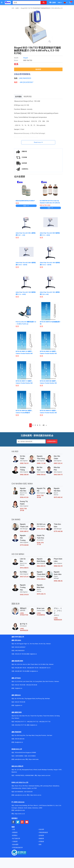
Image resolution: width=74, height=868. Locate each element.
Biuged (26, 58)
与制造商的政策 (43, 833)
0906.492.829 (41, 529)
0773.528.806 (24, 545)
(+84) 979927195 (24, 614)
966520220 (27, 78)
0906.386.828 (58, 581)
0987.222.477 (58, 464)
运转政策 (41, 836)
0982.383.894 (24, 475)
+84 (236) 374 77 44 (20, 725)
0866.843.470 (41, 566)
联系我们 (15, 836)
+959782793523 (20, 776)
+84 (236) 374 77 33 (45, 722)
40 (44, 426)
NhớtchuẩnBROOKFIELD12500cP (26, 201)
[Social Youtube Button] (27, 822)
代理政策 (41, 842)
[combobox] (26, 3)
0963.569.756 (58, 475)
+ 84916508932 (19, 756)
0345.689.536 (24, 532)
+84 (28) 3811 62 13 (45, 668)
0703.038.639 (41, 580)
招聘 (40, 845)
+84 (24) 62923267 (20, 648)
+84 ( (21, 82)
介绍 (13, 830)
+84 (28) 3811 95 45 (20, 672)
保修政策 (41, 839)
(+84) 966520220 (20, 651)
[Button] (2, 3)
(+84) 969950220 (24, 630)
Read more (37, 142)
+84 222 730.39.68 (20, 685)
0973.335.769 (41, 594)
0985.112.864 (41, 464)
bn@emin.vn (19, 689)
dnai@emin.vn (19, 743)
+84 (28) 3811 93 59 (33, 668)
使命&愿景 (15, 845)
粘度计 (17, 8)
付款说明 (41, 830)
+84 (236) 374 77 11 (20, 722)
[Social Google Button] (22, 822)
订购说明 (15, 842)
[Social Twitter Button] (18, 822)
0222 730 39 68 (40, 497)
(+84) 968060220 (58, 619)
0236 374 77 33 (40, 544)
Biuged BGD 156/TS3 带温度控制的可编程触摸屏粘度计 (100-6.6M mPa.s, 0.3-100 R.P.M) (45, 8)
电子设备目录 (16, 839)
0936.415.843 (24, 498)
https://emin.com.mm (44, 776)
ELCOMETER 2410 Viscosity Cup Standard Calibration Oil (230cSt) (49, 203)
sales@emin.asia (20, 760)
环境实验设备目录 (17, 848)
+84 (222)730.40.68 (32, 685)
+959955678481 (29, 776)
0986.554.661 (41, 475)
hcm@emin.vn (34, 672)
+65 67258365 (32, 756)
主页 (13, 8)
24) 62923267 (28, 82)
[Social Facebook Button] (13, 822)
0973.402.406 (58, 498)
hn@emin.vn (33, 654)
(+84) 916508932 (41, 614)
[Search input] (26, 3)
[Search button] (44, 3)
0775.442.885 (58, 532)
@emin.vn (19, 706)
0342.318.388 (24, 595)
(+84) (21, 78)
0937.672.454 (24, 577)
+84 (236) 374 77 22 (33, 722)
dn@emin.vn (34, 725)
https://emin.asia (34, 760)
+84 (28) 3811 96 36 (20, 668)
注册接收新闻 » (52, 442)
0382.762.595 (24, 464)
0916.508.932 (24, 568)
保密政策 (15, 833)
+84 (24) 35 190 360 (20, 654)
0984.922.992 (58, 566)
